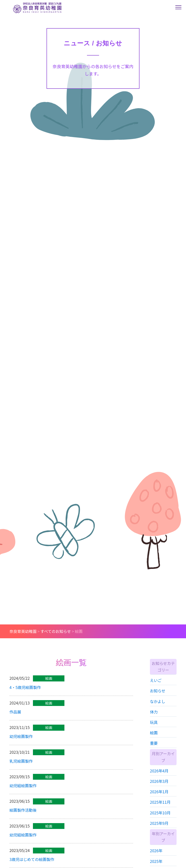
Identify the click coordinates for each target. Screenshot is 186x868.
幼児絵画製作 (21, 742)
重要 (154, 751)
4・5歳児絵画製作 (25, 693)
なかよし (158, 709)
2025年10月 (160, 820)
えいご (156, 688)
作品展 (15, 717)
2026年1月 (159, 799)
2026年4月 (159, 778)
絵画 (154, 740)
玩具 (154, 730)
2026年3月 (159, 789)
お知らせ (158, 698)
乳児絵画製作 (21, 766)
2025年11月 (160, 810)
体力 (154, 719)
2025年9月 (159, 831)
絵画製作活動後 (23, 816)
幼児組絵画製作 (23, 791)
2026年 (156, 858)
